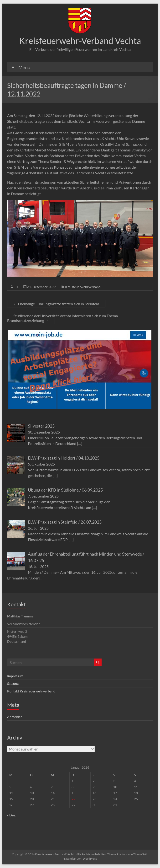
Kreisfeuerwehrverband (83, 287)
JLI (16, 287)
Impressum (15, 676)
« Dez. (11, 815)
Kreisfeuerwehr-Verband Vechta (80, 41)
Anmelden (15, 717)
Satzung (13, 683)
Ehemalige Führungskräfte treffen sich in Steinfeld (56, 304)
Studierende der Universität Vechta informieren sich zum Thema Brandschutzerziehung (62, 318)
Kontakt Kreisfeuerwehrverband (31, 691)
